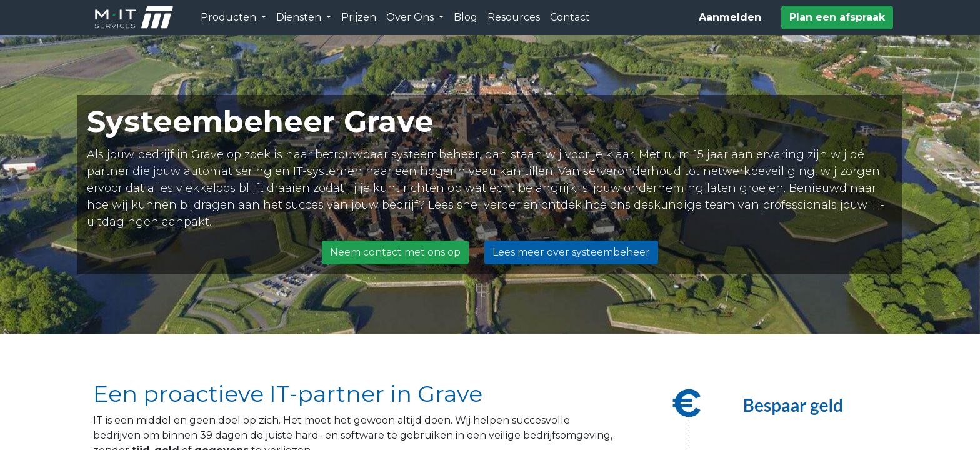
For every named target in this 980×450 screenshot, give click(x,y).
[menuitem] (359, 17)
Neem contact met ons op (395, 252)
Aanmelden (730, 17)
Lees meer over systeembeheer (571, 252)
